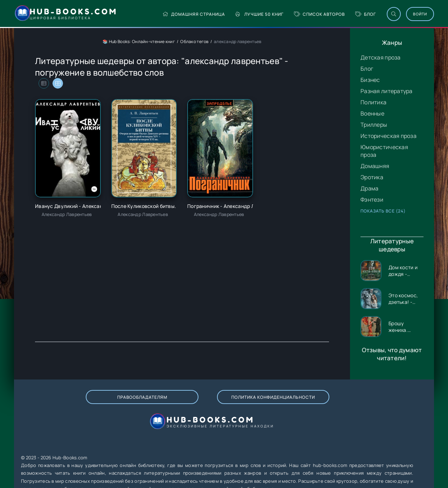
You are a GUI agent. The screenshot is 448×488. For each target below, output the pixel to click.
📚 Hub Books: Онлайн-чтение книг (139, 41)
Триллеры (374, 125)
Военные (372, 113)
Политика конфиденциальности (188, 404)
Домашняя (375, 166)
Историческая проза (388, 136)
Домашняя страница (171, 14)
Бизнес (370, 80)
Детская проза (381, 57)
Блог (343, 14)
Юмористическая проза (384, 151)
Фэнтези (372, 200)
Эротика (372, 177)
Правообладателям (90, 404)
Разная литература (387, 91)
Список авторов (297, 14)
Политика (373, 102)
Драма (369, 188)
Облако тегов (194, 41)
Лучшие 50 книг (237, 14)
